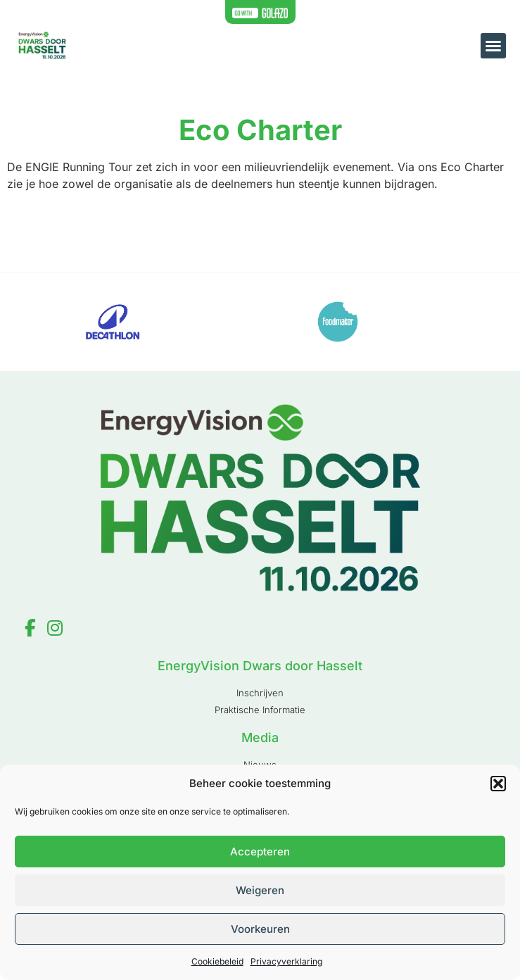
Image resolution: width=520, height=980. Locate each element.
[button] (498, 784)
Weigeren (260, 890)
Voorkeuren (260, 929)
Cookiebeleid (217, 961)
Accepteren (260, 852)
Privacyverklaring (286, 961)
